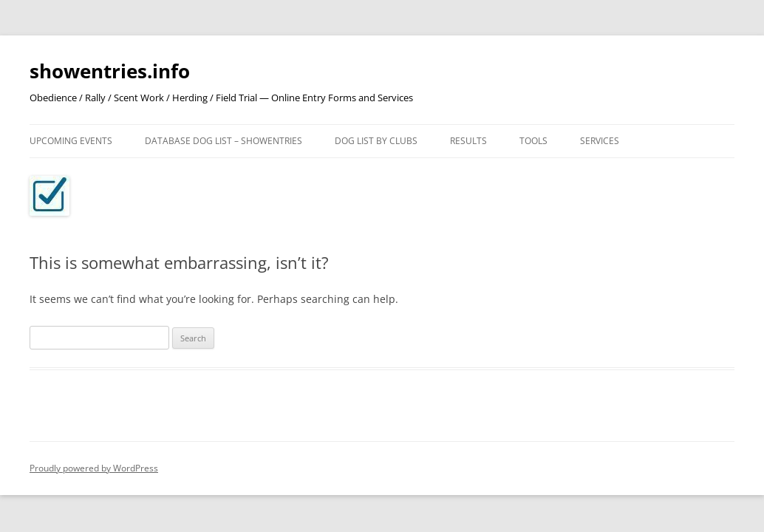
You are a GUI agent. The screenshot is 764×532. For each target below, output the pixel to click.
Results (468, 141)
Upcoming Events (71, 141)
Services (600, 141)
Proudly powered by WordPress (94, 468)
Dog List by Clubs (376, 141)
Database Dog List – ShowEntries (224, 141)
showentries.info (110, 71)
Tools (533, 141)
